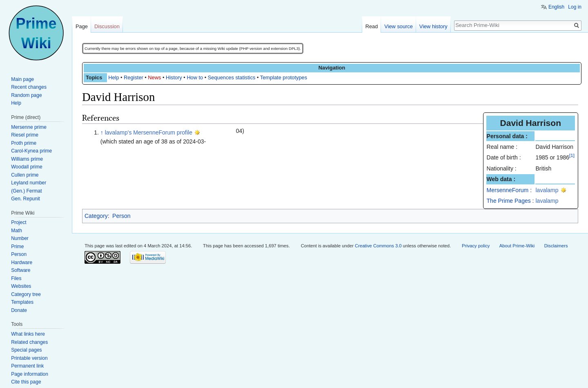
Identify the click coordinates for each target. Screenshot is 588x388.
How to (195, 77)
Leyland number (29, 183)
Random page (26, 95)
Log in (575, 7)
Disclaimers (556, 246)
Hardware (22, 262)
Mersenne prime (29, 127)
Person (121, 216)
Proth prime (24, 143)
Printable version (29, 358)
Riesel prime (25, 135)
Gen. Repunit (26, 199)
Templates (22, 302)
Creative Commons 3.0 (378, 246)
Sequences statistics (232, 77)
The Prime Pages (509, 201)
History (174, 77)
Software (21, 270)
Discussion (107, 26)
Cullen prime (25, 175)
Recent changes (29, 87)
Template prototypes (284, 77)
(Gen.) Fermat (26, 191)
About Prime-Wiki (517, 246)
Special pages (26, 350)
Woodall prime (27, 167)
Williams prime (27, 159)
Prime (17, 247)
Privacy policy (476, 246)
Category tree (26, 294)
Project (19, 222)
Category (96, 216)
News (154, 77)
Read (372, 26)
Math (17, 231)
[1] (572, 156)
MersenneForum (508, 190)
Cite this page (26, 382)
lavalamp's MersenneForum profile (149, 132)
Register (134, 77)
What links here (28, 334)
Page (82, 26)
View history (433, 26)
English (556, 7)
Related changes (29, 342)
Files (16, 278)
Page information (30, 374)
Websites (21, 286)
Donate (19, 310)
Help (114, 77)
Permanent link (27, 366)
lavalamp (547, 190)
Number (20, 238)
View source (398, 26)
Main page (22, 79)
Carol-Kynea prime (31, 151)
